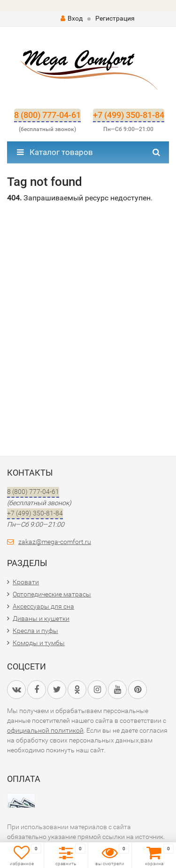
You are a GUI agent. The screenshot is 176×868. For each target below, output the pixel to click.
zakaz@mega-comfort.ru (55, 542)
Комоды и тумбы (39, 643)
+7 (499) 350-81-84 (129, 115)
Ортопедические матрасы (52, 594)
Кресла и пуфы (35, 631)
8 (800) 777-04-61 (47, 115)
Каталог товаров (55, 152)
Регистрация (115, 18)
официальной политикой (45, 730)
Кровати (26, 582)
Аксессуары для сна (43, 606)
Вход (72, 18)
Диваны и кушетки (41, 618)
